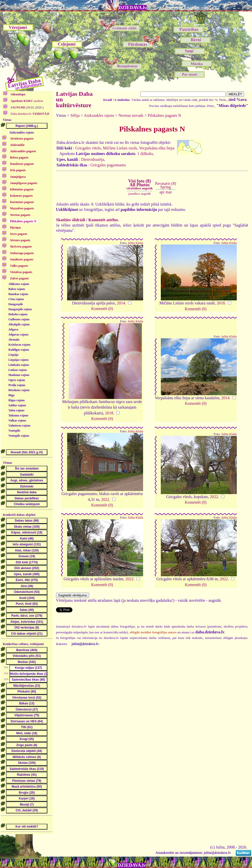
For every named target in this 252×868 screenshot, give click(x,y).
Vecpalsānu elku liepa (157, 148)
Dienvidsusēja (93, 159)
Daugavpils (16, 304)
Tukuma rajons (18, 415)
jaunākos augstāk (139, 194)
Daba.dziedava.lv (30, 114)
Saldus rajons (17, 405)
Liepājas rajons (18, 360)
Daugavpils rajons (20, 309)
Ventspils (14, 431)
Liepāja (13, 355)
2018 (221, 303)
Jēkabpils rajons (19, 324)
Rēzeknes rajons (19, 390)
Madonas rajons (19, 375)
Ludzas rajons (18, 370)
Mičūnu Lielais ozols (120, 148)
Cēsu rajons (16, 299)
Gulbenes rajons (19, 319)
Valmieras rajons (19, 426)
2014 (121, 303)
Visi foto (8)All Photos (140, 184)
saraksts (27, 101)
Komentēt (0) (102, 309)
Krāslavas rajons (19, 345)
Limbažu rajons (19, 365)
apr (162, 192)
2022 (105, 499)
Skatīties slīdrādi (71, 220)
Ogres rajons (17, 380)
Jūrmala (14, 340)
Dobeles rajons (18, 314)
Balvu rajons (17, 289)
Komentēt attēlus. (104, 220)
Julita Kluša (135, 243)
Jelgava (13, 329)
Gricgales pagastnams (108, 165)
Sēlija (75, 115)
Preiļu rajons (17, 385)
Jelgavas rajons (18, 335)
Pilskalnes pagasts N (164, 115)
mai (169, 192)
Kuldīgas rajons (19, 350)
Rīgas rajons (16, 400)
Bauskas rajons (18, 294)
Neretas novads (131, 115)
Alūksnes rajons (19, 284)
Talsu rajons (16, 410)
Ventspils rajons (19, 436)
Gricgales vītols (88, 148)
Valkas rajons (17, 420)
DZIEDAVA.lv (133, 8)
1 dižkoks (145, 154)
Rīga (11, 395)
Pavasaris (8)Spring (166, 185)
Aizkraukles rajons (22, 132)
